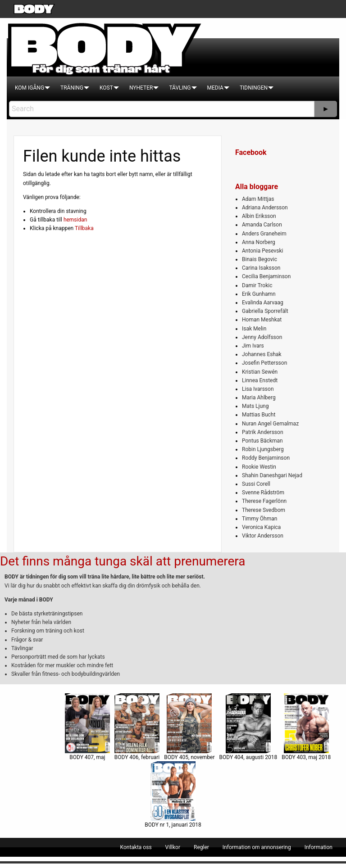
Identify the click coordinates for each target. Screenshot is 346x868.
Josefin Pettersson (264, 363)
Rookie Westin (259, 467)
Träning (72, 88)
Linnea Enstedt (260, 380)
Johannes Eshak (262, 354)
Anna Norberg (259, 242)
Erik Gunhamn (259, 294)
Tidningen (254, 88)
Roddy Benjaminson (266, 458)
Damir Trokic (257, 285)
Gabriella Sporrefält (265, 311)
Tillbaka (84, 228)
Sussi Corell (256, 484)
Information (319, 847)
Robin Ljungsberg (263, 449)
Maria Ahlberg (259, 398)
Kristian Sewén (260, 372)
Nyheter (141, 88)
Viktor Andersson (263, 536)
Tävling (180, 88)
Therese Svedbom (264, 510)
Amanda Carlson (262, 225)
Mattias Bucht (259, 415)
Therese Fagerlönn (264, 501)
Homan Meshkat (262, 320)
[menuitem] (30, 88)
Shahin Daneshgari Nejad (272, 475)
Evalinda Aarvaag (263, 303)
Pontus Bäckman (262, 441)
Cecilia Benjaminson (266, 276)
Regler (201, 847)
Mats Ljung (255, 406)
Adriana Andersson (265, 208)
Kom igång (30, 88)
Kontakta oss (136, 847)
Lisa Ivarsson (258, 389)
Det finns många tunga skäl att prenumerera (123, 561)
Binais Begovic (259, 259)
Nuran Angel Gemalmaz (270, 424)
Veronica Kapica (261, 527)
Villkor (173, 847)
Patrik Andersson (263, 432)
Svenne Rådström (263, 493)
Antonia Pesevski (263, 251)
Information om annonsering (257, 847)
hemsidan (75, 220)
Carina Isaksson (261, 268)
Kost (106, 88)
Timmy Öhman (259, 519)
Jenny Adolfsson (262, 337)
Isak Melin (254, 329)
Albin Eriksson (259, 216)
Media (215, 88)
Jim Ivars (253, 346)
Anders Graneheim (264, 234)
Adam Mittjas (258, 199)
